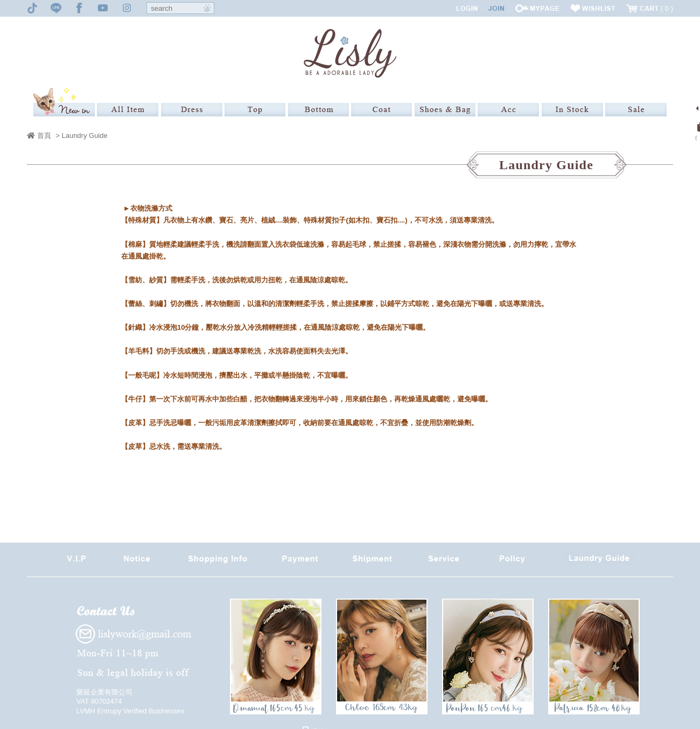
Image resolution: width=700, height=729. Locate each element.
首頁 (39, 136)
